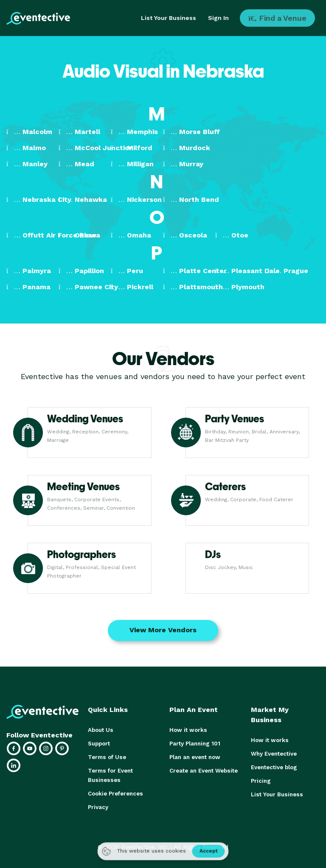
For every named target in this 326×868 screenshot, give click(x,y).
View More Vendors (163, 630)
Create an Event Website (203, 771)
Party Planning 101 (194, 744)
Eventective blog (274, 767)
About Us (100, 730)
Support (99, 744)
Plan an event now (195, 757)
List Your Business (169, 18)
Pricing (261, 781)
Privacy (98, 807)
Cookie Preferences (115, 794)
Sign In (218, 18)
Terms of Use (106, 757)
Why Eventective (274, 754)
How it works (187, 730)
